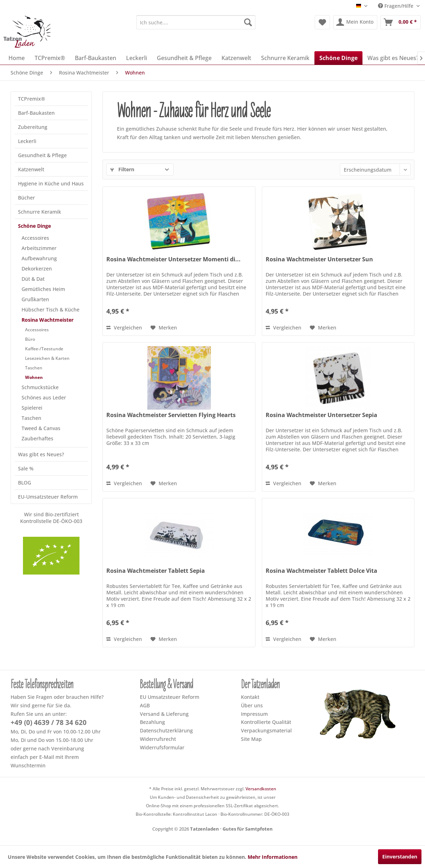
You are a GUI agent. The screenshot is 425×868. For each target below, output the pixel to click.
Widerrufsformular (162, 747)
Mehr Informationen (273, 857)
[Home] (17, 58)
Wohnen (34, 377)
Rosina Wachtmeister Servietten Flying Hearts (171, 415)
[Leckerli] (137, 58)
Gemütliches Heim (43, 289)
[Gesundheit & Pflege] (184, 58)
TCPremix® (32, 99)
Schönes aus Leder (44, 397)
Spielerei (32, 408)
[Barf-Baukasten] (96, 58)
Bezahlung (152, 722)
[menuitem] (196, 22)
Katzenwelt (31, 169)
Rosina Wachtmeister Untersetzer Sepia (321, 415)
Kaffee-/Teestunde (44, 349)
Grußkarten (35, 299)
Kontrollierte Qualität (266, 722)
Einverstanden (400, 857)
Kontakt (250, 697)
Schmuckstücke (40, 387)
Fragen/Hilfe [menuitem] (396, 6)
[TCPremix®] (50, 58)
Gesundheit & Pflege (42, 155)
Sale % (26, 468)
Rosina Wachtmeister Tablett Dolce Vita (321, 571)
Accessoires (35, 238)
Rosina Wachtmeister (48, 320)
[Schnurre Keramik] (285, 58)
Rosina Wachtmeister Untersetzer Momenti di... (173, 259)
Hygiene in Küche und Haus (51, 183)
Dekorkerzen (37, 269)
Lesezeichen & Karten (47, 358)
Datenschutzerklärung (166, 730)
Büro (30, 339)
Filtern (122, 169)
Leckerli (27, 141)
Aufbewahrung (39, 258)
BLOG (25, 483)
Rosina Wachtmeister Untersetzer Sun (319, 259)
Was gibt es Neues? (41, 454)
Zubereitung (33, 127)
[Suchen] (248, 22)
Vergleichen (124, 328)
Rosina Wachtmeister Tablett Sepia (156, 571)
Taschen (34, 368)
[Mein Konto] (355, 22)
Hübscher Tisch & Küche (51, 310)
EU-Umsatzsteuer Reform (48, 497)
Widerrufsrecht (158, 739)
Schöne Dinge (34, 226)
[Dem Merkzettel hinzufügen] (164, 328)
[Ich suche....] (196, 22)
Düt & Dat (33, 279)
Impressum (254, 714)
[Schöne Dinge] (338, 58)
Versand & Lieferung (164, 714)
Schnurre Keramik (40, 212)
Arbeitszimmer (39, 248)
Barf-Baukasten (36, 113)
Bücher (26, 198)
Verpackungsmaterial (266, 730)
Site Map (251, 739)
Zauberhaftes (37, 438)
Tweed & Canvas (41, 428)
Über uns (252, 705)
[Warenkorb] (401, 22)
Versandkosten (261, 789)
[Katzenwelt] (236, 58)
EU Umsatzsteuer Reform (170, 697)
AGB (145, 705)
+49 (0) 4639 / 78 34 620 (49, 723)
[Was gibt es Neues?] (393, 58)
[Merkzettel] (322, 22)
